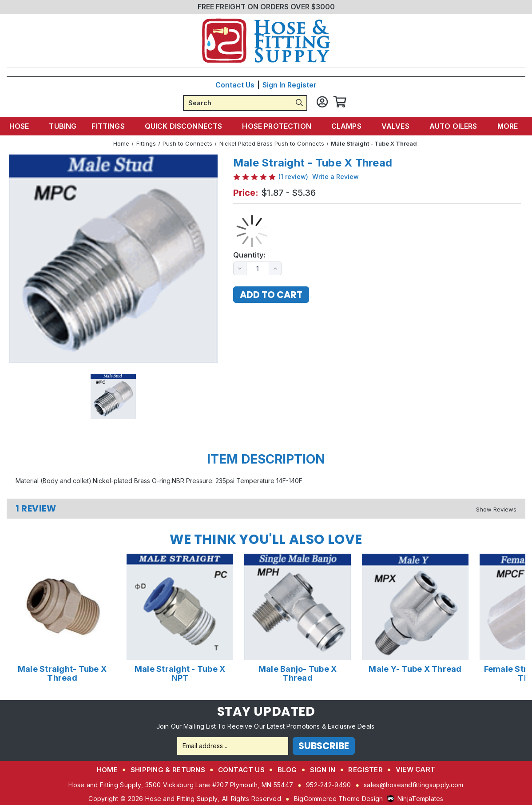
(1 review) (293, 176)
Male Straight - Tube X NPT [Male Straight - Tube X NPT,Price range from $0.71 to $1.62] (180, 673)
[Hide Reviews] (496, 509)
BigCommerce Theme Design (339, 798)
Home (107, 769)
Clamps (347, 126)
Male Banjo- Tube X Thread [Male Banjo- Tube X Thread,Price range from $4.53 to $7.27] (298, 673)
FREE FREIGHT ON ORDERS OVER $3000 (266, 7)
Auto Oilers (451, 126)
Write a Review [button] (335, 176)
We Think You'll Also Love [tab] (266, 539)
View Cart (416, 769)
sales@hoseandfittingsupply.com (413, 784)
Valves (394, 126)
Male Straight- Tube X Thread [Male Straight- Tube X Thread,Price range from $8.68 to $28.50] (62, 673)
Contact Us (235, 84)
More (503, 126)
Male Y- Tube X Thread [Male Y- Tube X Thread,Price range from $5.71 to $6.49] (415, 669)
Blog (287, 769)
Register (302, 84)
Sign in (274, 84)
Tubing (68, 126)
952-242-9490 (328, 784)
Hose (29, 126)
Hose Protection (279, 126)
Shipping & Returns (168, 769)
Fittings (114, 126)
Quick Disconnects (188, 126)
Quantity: (249, 255)
